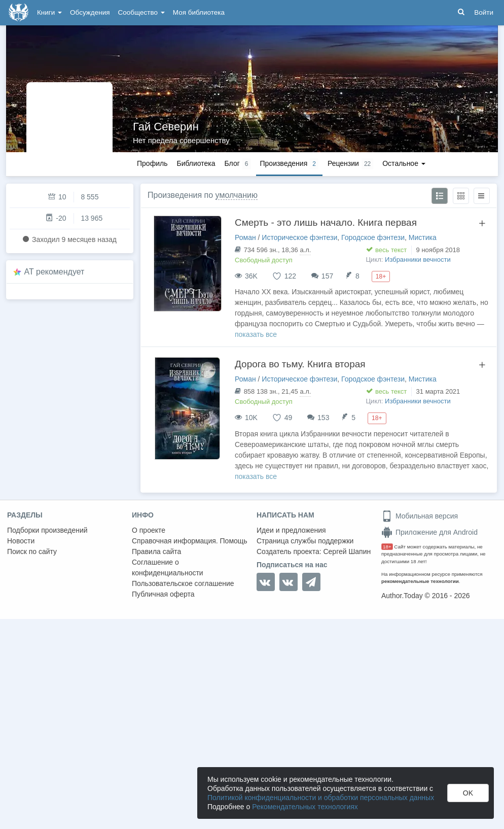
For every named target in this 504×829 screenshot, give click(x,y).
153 (323, 418)
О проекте (149, 530)
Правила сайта (156, 551)
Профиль (152, 163)
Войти (484, 12)
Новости (21, 541)
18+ (387, 547)
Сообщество (141, 12)
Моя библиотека (199, 12)
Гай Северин (166, 127)
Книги (49, 12)
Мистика (423, 237)
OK (468, 793)
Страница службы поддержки (305, 541)
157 (327, 276)
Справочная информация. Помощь (190, 541)
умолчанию (237, 195)
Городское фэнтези (373, 237)
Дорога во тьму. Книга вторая (300, 364)
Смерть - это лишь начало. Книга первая (326, 222)
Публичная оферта (163, 594)
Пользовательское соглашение (183, 583)
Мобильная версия (420, 516)
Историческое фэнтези (299, 237)
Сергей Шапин (347, 551)
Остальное (404, 163)
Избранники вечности (418, 260)
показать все (256, 334)
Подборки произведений (47, 530)
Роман (245, 237)
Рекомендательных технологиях (305, 807)
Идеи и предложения (291, 530)
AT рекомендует (55, 272)
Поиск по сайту (32, 551)
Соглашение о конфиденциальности (168, 567)
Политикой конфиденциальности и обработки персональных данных (321, 798)
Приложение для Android (429, 532)
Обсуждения (90, 12)
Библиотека (196, 163)
